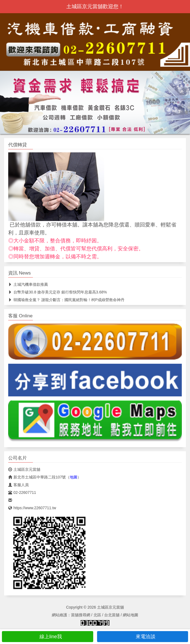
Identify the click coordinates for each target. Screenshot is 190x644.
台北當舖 (112, 615)
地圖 (73, 477)
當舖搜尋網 (81, 615)
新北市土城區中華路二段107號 (37, 477)
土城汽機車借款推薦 (28, 284)
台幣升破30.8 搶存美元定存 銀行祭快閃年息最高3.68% (58, 292)
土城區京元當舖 (24, 469)
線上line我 (48, 637)
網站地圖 (131, 615)
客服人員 (19, 485)
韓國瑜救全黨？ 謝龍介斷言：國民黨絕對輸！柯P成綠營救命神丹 (66, 300)
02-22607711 (22, 492)
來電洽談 (142, 637)
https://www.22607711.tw (32, 508)
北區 (97, 615)
